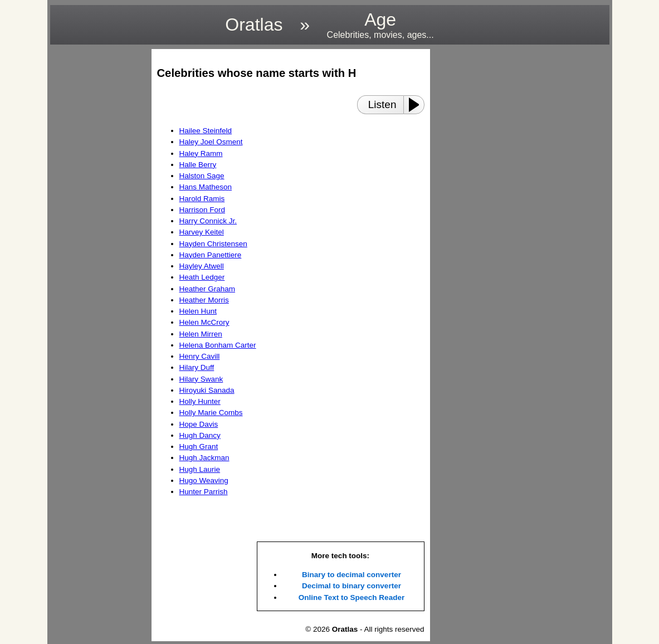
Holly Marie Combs (211, 413)
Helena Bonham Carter (218, 345)
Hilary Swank (201, 379)
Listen (382, 104)
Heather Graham (208, 289)
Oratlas (254, 25)
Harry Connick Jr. (208, 221)
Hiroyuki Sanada (207, 390)
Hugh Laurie (200, 469)
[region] (97, 216)
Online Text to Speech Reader (352, 597)
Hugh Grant (199, 447)
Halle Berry (198, 165)
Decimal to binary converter (352, 586)
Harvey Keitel (202, 232)
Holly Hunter (200, 401)
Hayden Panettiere (211, 255)
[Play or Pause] (417, 105)
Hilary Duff (197, 367)
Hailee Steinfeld (206, 131)
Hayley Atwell (202, 266)
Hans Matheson (206, 187)
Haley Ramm (201, 153)
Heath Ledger (202, 277)
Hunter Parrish (204, 492)
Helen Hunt (198, 311)
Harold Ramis (202, 199)
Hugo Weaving (204, 480)
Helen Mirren (201, 334)
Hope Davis (199, 424)
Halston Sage (202, 176)
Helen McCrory (204, 322)
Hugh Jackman (204, 458)
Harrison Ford (202, 210)
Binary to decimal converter (352, 575)
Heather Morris (204, 300)
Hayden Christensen (213, 244)
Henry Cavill (200, 356)
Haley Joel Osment (211, 142)
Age (380, 25)
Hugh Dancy (200, 435)
